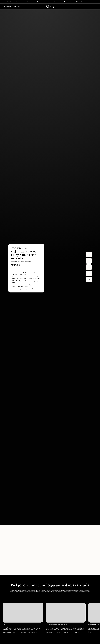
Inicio (9, 241)
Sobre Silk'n (18, 6)
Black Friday (14, 241)
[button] (89, 280)
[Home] (50, 7)
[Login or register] (94, 7)
